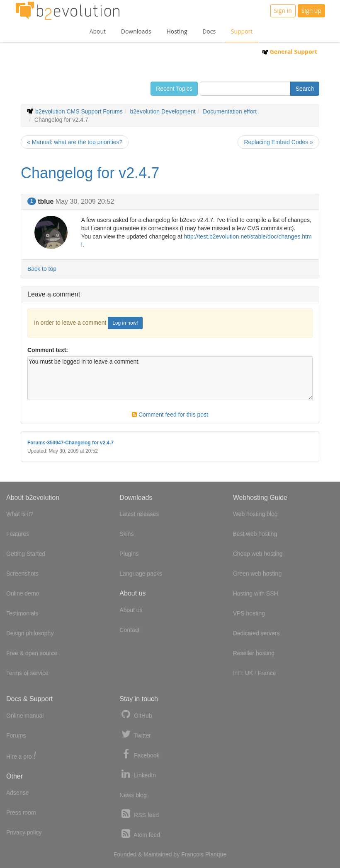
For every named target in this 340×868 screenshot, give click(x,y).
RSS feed (139, 814)
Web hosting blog (255, 514)
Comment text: (48, 350)
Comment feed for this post (170, 415)
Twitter (135, 734)
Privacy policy (24, 832)
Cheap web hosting (258, 554)
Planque (216, 854)
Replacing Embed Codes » (278, 142)
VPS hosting (249, 613)
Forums (16, 735)
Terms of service (27, 673)
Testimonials (22, 613)
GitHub (136, 715)
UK (249, 673)
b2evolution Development (163, 111)
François (192, 854)
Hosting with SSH (256, 593)
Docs (209, 31)
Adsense (17, 793)
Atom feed (140, 834)
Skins (126, 534)
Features (18, 534)
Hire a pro (21, 756)
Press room (21, 813)
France (267, 673)
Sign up (311, 11)
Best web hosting (255, 534)
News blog (133, 795)
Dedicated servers (256, 633)
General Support (290, 52)
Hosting (177, 31)
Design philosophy (30, 633)
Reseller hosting (254, 653)
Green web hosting (257, 574)
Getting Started (26, 554)
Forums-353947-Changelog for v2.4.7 (70, 443)
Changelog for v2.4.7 (90, 173)
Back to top (42, 269)
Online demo (23, 593)
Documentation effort (230, 111)
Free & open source (32, 653)
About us (131, 610)
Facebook (139, 754)
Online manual (25, 716)
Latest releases (139, 514)
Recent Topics (174, 89)
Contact (129, 630)
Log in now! (125, 323)
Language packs (141, 574)
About (98, 31)
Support (242, 31)
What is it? (20, 514)
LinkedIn (138, 774)
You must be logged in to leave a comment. (170, 378)
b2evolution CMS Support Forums (79, 111)
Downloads (136, 31)
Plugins (129, 554)
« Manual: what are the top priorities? (75, 142)
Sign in (283, 11)
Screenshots (22, 574)
